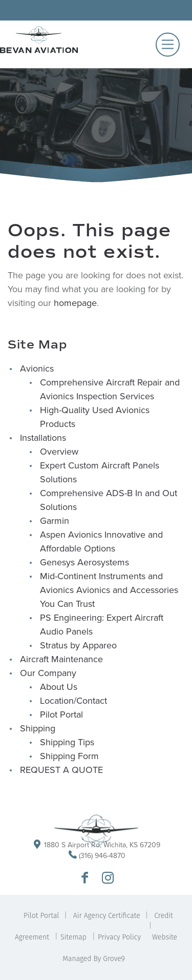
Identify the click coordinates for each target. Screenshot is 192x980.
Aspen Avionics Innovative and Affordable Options (101, 542)
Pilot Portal (61, 714)
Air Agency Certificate (107, 916)
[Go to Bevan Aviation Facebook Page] (85, 879)
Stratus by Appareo (78, 645)
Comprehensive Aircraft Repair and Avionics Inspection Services (110, 389)
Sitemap (73, 937)
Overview (59, 452)
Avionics (37, 369)
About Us (59, 687)
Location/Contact (73, 701)
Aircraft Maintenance (61, 659)
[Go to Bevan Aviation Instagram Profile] (108, 879)
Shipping (38, 728)
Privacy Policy (119, 937)
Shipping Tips (67, 742)
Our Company (48, 673)
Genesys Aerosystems (84, 562)
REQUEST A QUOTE (61, 770)
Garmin (55, 521)
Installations (43, 438)
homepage (75, 303)
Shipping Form (69, 756)
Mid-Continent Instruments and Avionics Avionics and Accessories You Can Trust (109, 590)
